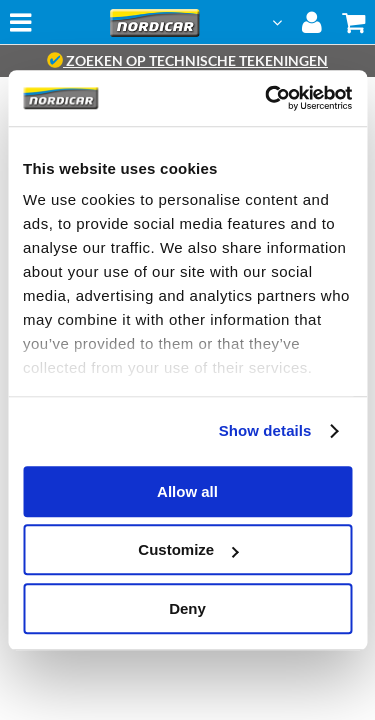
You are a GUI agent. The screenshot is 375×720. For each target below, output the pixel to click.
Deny (187, 608)
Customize (188, 549)
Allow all (187, 491)
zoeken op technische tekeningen (187, 60)
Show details (265, 430)
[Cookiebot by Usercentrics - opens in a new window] (267, 98)
